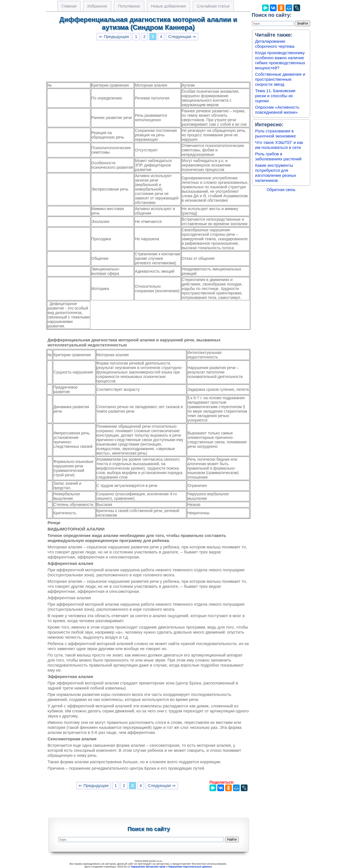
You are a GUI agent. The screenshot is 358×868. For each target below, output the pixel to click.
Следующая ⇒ (182, 37)
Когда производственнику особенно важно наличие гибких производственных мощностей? (280, 60)
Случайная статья (213, 6)
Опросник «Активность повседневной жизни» (277, 110)
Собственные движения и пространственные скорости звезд (280, 79)
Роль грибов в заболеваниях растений (278, 156)
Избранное (97, 6)
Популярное (129, 6)
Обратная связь (281, 190)
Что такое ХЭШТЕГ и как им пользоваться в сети (279, 145)
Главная (69, 6)
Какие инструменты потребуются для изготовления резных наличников (276, 173)
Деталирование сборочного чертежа (275, 44)
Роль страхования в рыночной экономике (275, 133)
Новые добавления (169, 6)
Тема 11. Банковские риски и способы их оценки (275, 96)
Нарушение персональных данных (190, 867)
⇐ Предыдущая (114, 37)
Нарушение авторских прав (148, 867)
